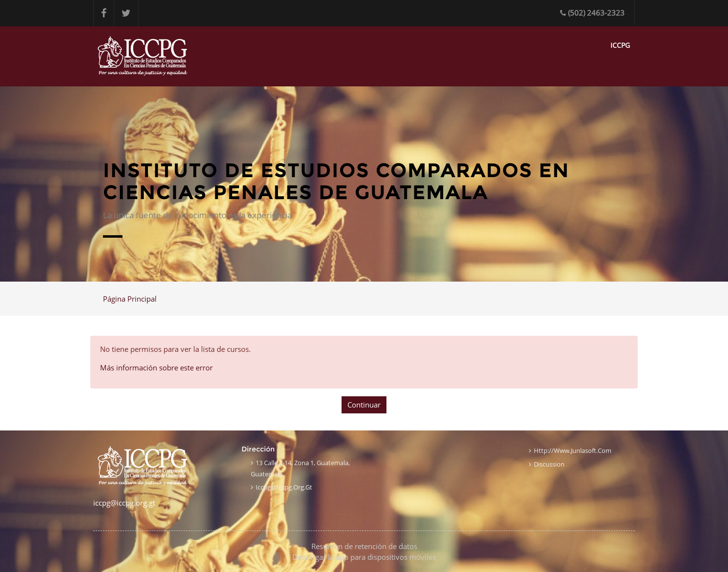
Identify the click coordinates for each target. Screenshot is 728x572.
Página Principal (130, 299)
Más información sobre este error (156, 368)
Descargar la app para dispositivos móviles (364, 557)
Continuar (364, 405)
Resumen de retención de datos (364, 546)
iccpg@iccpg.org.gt (284, 487)
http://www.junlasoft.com (573, 450)
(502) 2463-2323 (592, 13)
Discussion (549, 464)
